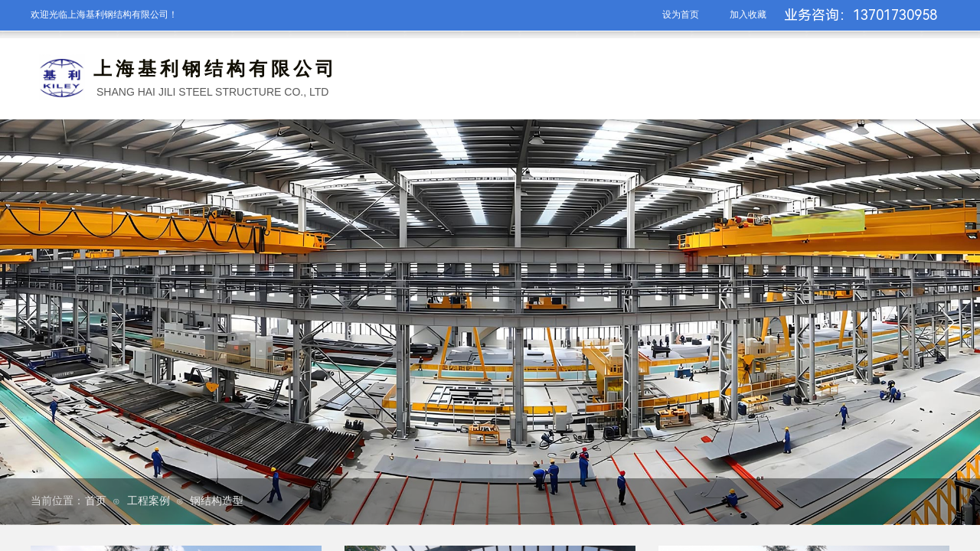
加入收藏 (748, 15)
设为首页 (681, 15)
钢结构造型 (217, 501)
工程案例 (149, 501)
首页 (96, 501)
